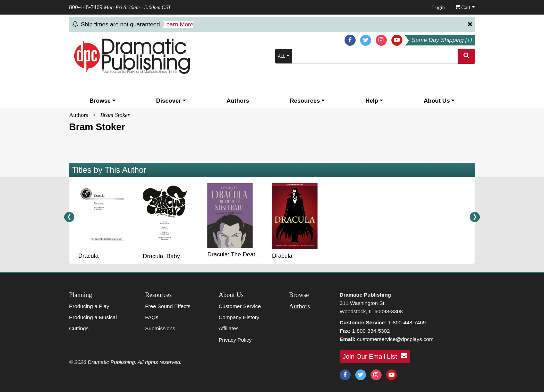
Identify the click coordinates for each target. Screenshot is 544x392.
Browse (103, 101)
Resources (307, 101)
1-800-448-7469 (407, 322)
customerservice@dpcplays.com (395, 339)
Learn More (178, 24)
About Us (439, 101)
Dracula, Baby (161, 256)
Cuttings (79, 328)
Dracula (88, 256)
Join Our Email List (375, 356)
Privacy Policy (235, 340)
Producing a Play (89, 306)
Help (374, 101)
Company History (239, 317)
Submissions (160, 328)
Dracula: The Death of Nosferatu (250, 254)
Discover (171, 101)
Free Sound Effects (168, 306)
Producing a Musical (93, 317)
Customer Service (240, 306)
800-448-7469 (86, 7)
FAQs (152, 317)
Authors (238, 101)
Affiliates (229, 328)
